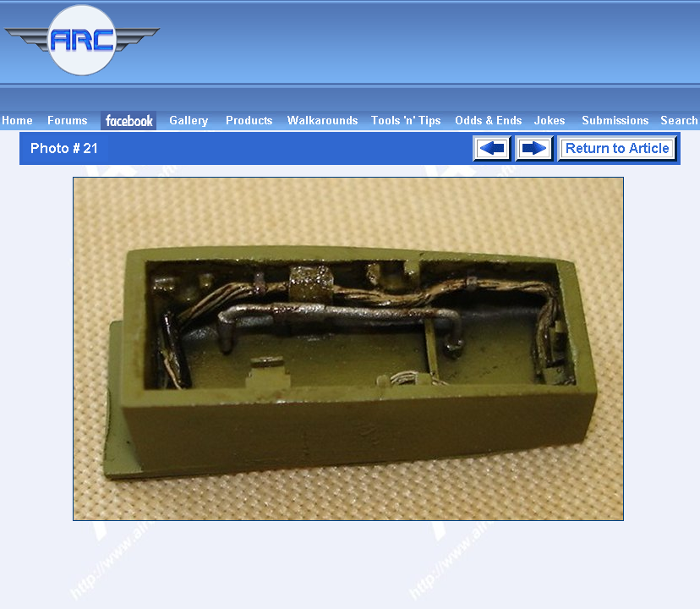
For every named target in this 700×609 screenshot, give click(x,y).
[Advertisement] (433, 55)
